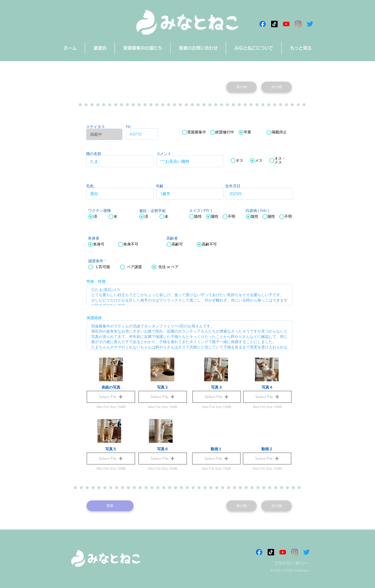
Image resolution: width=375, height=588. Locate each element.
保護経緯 (94, 318)
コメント (164, 154)
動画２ (267, 449)
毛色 (90, 186)
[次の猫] (277, 87)
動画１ (216, 449)
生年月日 (233, 186)
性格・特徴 (96, 281)
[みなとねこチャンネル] (286, 24)
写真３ (217, 387)
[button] (216, 459)
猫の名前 (94, 154)
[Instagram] (298, 24)
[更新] (110, 506)
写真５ (111, 449)
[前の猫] (241, 87)
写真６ (163, 449)
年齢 (160, 186)
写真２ (163, 387)
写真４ (267, 387)
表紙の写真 (111, 387)
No (128, 126)
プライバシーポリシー (292, 563)
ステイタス (96, 127)
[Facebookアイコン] (262, 24)
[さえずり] (310, 24)
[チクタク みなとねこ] (274, 24)
